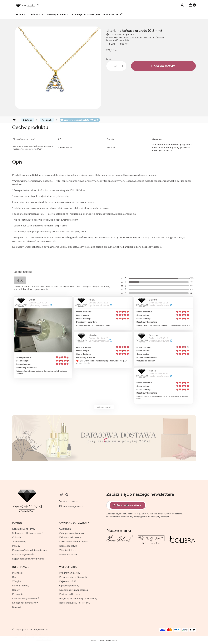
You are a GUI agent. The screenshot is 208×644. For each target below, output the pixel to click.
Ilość (108, 59)
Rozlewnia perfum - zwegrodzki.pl (14, 120)
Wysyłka (17, 581)
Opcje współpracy (69, 586)
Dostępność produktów (25, 603)
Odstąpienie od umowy (72, 533)
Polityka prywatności (24, 554)
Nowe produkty (21, 586)
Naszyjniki (47, 120)
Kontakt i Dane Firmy (24, 529)
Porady (16, 546)
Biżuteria (28, 120)
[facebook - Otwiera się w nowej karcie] (67, 494)
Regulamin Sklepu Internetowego (30, 550)
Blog (15, 577)
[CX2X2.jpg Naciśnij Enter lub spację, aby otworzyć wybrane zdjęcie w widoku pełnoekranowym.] (58, 68)
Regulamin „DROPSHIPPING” (75, 603)
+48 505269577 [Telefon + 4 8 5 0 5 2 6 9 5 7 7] (71, 501)
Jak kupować (19, 542)
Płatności (17, 573)
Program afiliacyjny (70, 573)
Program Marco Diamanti (73, 577)
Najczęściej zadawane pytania (28, 559)
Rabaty (16, 590)
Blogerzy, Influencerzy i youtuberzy (78, 598)
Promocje (18, 594)
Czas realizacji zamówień (26, 598)
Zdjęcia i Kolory (67, 550)
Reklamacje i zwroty (70, 537)
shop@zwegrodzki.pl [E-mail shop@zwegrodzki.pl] (73, 506)
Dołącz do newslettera (127, 505)
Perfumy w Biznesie (70, 594)
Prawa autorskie (68, 554)
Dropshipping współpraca (74, 590)
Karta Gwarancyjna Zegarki (74, 542)
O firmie (17, 537)
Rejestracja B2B (68, 581)
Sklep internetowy (103, 640)
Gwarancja (65, 529)
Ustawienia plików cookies (27, 533)
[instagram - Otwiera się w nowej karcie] (61, 494)
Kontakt (17, 607)
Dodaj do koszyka (163, 66)
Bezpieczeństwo (68, 546)
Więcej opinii (104, 407)
